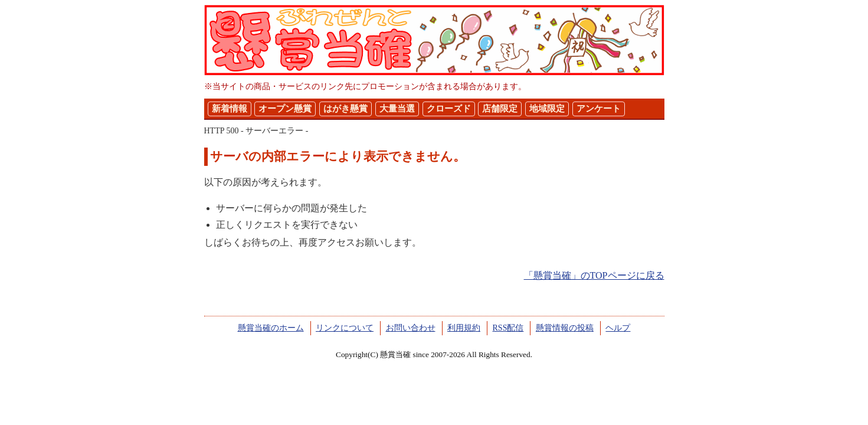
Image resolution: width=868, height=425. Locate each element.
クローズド (449, 109)
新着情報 (230, 109)
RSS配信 (508, 328)
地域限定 (547, 109)
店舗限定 (500, 109)
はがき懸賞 (345, 109)
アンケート (599, 109)
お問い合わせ (411, 328)
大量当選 (397, 109)
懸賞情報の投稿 (565, 328)
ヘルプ (618, 328)
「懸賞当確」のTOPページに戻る (594, 275)
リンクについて (345, 328)
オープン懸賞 (285, 109)
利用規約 (464, 328)
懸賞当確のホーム (271, 328)
